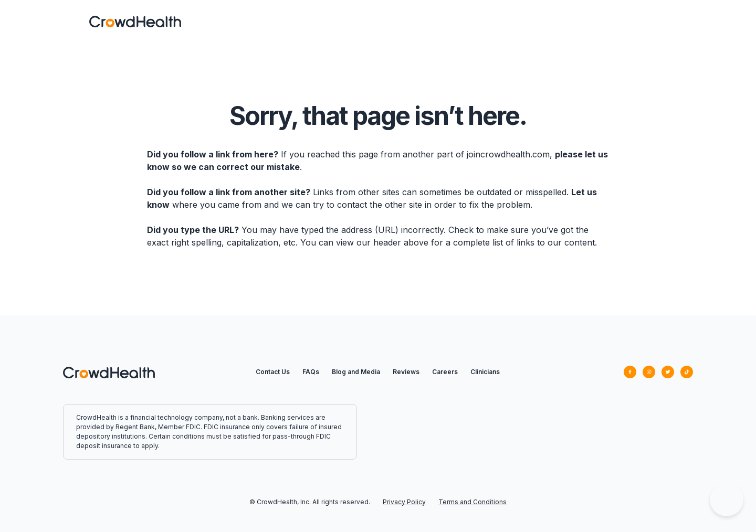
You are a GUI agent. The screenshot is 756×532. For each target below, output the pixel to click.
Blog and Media (356, 372)
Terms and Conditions (472, 502)
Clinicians (485, 372)
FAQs (311, 372)
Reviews (406, 372)
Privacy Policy (404, 502)
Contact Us (273, 372)
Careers (445, 372)
